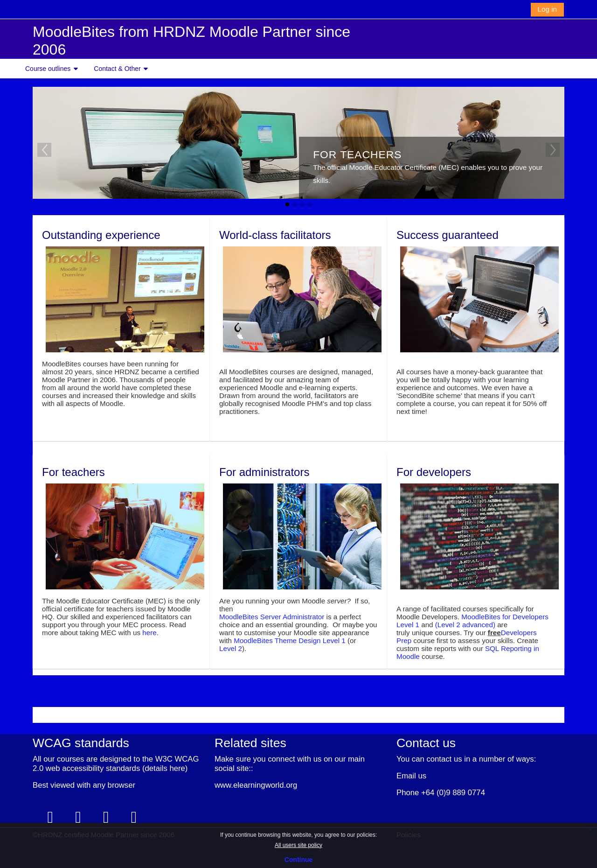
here (149, 632)
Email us (411, 775)
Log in (547, 9)
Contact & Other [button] (117, 69)
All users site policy (298, 845)
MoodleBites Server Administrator (272, 616)
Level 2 (231, 648)
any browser (114, 785)
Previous (44, 150)
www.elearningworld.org (256, 785)
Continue (299, 860)
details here (165, 768)
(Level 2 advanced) (465, 624)
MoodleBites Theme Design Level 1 (289, 640)
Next (553, 150)
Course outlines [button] (48, 69)
